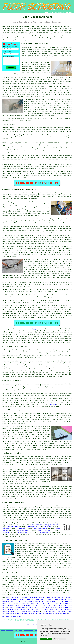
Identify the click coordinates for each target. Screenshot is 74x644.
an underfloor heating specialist (45, 525)
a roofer (48, 527)
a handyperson (32, 527)
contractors (29, 103)
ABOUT (56, 13)
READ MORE (52, 404)
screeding (49, 86)
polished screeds (66, 457)
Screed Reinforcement (10, 603)
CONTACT (62, 13)
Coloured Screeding (46, 598)
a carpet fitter (13, 527)
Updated (20, 630)
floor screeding (66, 339)
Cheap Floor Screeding (30, 609)
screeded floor (17, 210)
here (57, 592)
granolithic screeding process (17, 398)
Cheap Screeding (27, 600)
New (16, 630)
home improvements (40, 529)
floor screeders (23, 337)
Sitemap (3, 630)
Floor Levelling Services (54, 611)
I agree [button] (43, 639)
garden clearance (44, 531)
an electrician (23, 531)
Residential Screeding (31, 611)
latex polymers (23, 150)
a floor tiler (24, 533)
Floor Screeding (17, 601)
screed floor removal (10, 508)
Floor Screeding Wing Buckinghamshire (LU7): (19, 26)
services (5, 343)
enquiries (7, 537)
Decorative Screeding (10, 600)
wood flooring (43, 533)
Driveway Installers (61, 613)
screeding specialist (46, 30)
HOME (47, 13)
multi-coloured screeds (64, 361)
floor (12, 38)
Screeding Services (29, 630)
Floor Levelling (12, 598)
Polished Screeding (50, 601)
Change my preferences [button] (59, 639)
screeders (18, 118)
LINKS (51, 13)
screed (56, 79)
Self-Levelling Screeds (28, 598)
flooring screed (25, 132)
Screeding (32, 607)
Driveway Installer (20, 613)
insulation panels (47, 248)
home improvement (21, 535)
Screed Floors (46, 603)
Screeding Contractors (10, 609)
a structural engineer (37, 64)
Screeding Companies (9, 605)
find (8, 577)
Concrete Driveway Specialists (40, 613)
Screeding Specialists (63, 603)
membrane (38, 228)
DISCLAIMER (69, 13)
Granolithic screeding (10, 384)
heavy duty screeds (41, 137)
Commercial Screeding (43, 600)
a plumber (21, 529)
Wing (34, 329)
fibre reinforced (59, 173)
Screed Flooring (65, 601)
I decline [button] (49, 639)
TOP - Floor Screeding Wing (12, 617)
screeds (20, 472)
